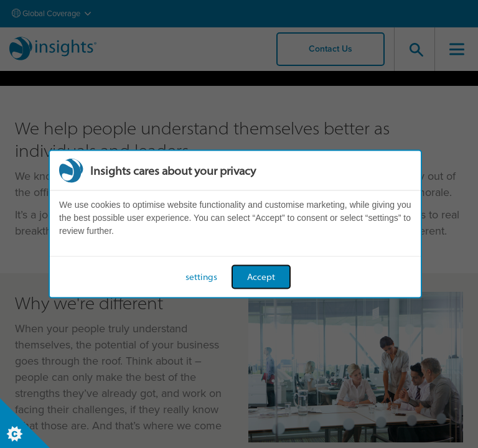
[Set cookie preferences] (25, 423)
